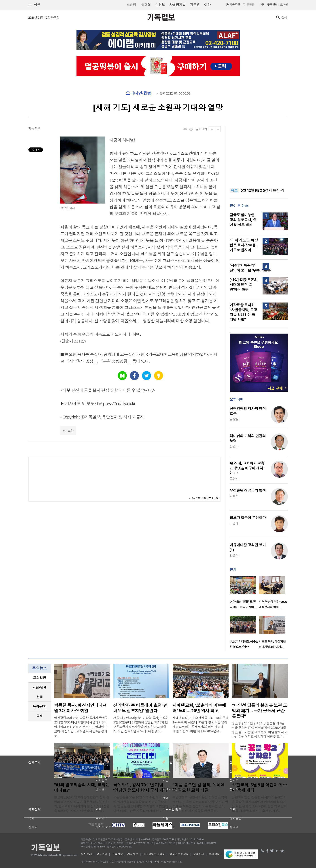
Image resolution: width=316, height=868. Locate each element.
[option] (244, 594)
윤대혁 (146, 5)
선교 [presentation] (39, 697)
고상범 (234, 478)
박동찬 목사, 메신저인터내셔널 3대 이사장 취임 (80, 708)
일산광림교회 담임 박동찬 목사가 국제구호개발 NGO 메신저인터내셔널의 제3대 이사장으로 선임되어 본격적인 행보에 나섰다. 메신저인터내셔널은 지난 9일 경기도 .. (81, 727)
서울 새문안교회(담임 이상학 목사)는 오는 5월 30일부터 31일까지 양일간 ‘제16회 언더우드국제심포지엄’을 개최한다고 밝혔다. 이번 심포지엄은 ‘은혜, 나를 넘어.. (141, 724)
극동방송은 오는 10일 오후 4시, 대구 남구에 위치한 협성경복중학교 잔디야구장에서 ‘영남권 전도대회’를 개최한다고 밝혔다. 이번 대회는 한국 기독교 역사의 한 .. (141, 804)
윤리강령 (214, 854)
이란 (207, 5)
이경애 (234, 523)
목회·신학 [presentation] (39, 706)
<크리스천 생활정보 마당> (204, 498)
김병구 (234, 446)
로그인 (284, 5)
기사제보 (133, 854)
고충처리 (199, 854)
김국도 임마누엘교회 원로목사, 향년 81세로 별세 (243, 220)
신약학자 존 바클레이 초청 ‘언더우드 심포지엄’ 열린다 (141, 708)
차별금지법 (177, 5)
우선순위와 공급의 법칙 (248, 490)
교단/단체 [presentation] (39, 687)
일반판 (250, 5)
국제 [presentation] (39, 716)
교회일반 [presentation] (40, 678)
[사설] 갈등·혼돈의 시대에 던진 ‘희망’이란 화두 (244, 285)
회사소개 (86, 854)
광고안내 (102, 854)
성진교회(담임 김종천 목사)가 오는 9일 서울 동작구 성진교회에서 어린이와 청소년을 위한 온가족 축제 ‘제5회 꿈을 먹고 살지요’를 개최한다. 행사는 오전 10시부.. (259, 804)
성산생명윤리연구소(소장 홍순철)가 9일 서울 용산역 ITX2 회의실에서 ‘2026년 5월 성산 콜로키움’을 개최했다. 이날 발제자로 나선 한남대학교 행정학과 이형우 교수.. (259, 730)
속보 (234, 190)
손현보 (160, 5)
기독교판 (235, 5)
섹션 (34, 5)
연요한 (69, 431)
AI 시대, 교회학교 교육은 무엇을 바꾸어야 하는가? (247, 468)
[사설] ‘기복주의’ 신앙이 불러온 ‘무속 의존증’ (251, 268)
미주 (261, 5)
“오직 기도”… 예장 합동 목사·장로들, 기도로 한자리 (244, 245)
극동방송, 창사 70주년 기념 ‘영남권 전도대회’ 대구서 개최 (140, 788)
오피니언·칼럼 (139, 93)
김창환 (234, 419)
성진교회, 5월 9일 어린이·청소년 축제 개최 (260, 788)
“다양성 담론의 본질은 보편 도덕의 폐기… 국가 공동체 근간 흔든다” (260, 711)
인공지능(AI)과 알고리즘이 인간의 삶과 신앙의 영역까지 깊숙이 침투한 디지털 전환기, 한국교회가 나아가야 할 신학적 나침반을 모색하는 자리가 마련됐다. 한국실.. (82, 804)
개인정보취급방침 (154, 854)
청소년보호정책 (179, 854)
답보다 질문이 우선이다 (248, 518)
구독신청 (272, 5)
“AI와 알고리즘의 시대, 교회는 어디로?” (82, 788)
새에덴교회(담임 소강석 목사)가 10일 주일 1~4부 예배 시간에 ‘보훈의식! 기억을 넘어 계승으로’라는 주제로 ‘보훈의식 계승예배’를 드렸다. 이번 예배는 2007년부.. (201, 724)
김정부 (234, 496)
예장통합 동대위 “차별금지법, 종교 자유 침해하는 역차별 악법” (243, 312)
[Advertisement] (259, 154)
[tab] (40, 678)
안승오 (234, 555)
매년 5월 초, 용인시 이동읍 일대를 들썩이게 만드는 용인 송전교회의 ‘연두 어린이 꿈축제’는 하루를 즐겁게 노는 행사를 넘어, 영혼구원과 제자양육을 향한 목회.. (200, 804)
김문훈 (195, 5)
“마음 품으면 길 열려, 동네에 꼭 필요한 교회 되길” (199, 788)
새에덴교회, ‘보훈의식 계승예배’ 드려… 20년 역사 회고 (199, 708)
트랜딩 (131, 5)
